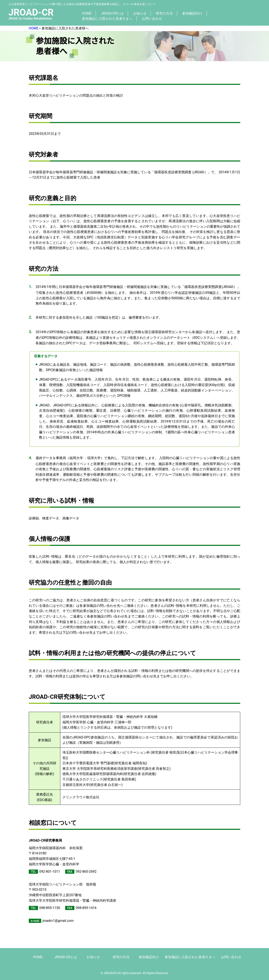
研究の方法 (164, 13)
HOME (87, 13)
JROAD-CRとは (112, 13)
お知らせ (140, 13)
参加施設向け (192, 13)
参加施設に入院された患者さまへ (107, 19)
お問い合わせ (152, 19)
